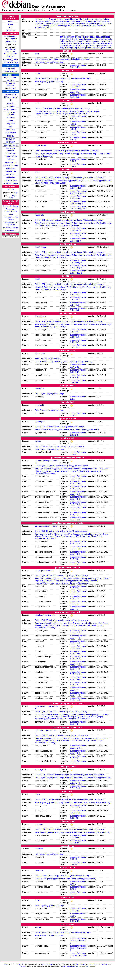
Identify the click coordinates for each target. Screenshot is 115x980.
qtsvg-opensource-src (83, 43)
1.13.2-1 (74, 415)
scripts (7, 53)
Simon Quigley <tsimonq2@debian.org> (73, 583)
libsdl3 (68, 39)
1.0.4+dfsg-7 (76, 230)
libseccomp (88, 39)
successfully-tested (78, 65)
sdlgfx (71, 48)
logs (16, 53)
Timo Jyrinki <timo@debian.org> (68, 581)
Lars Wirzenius (47, 964)
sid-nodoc (11, 106)
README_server (11, 59)
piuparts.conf (10, 49)
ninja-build (107, 39)
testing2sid (11, 118)
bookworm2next (11, 156)
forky (11, 121)
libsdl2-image (41, 247)
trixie (11, 127)
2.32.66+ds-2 (76, 188)
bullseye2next (11, 171)
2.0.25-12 (74, 818)
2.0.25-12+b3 (76, 808)
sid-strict (11, 103)
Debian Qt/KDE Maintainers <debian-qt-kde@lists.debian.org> (61, 466)
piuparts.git (23, 966)
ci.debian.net (11, 231)
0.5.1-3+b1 (75, 67)
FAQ (11, 27)
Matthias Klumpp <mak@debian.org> (81, 154)
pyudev (74, 41)
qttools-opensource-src (102, 43)
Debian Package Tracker (11, 218)
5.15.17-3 (74, 588)
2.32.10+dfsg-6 (77, 204)
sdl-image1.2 (40, 769)
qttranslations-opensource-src (72, 45)
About (11, 21)
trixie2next (11, 139)
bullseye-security (11, 165)
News (11, 24)
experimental (11, 94)
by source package (11, 84)
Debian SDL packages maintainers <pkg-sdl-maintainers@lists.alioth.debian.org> (70, 178)
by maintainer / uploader (11, 79)
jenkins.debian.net (11, 228)
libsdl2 (92, 37)
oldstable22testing (11, 183)
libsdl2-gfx (99, 37)
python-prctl (65, 41)
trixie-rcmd (11, 130)
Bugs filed (11, 69)
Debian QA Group (11, 206)
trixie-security (11, 133)
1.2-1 (72, 399)
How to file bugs (11, 37)
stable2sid (11, 174)
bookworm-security (11, 149)
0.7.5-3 (73, 884)
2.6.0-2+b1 (75, 367)
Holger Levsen (94, 964)
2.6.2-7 (73, 916)
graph (13, 88)
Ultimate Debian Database (11, 224)
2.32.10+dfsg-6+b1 (78, 193)
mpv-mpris (98, 39)
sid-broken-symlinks (11, 114)
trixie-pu (11, 136)
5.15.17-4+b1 (76, 633)
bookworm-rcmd (11, 145)
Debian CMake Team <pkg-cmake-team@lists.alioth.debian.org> (62, 108)
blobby (67, 37)
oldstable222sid (11, 180)
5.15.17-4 (74, 685)
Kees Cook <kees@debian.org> (49, 359)
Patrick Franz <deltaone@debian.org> (73, 719)
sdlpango (78, 48)
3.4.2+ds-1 (75, 332)
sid (14, 75)
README (11, 56)
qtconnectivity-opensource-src (90, 41)
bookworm (11, 142)
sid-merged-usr (11, 109)
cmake (73, 37)
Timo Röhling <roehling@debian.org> (71, 114)
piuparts (7, 964)
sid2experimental (11, 97)
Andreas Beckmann (79, 964)
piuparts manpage (11, 62)
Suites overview (11, 72)
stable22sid (11, 177)
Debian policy (11, 42)
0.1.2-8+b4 (75, 838)
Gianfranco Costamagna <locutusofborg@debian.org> (58, 225)
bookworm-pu (11, 153)
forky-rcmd (11, 124)
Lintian (11, 214)
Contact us (11, 30)
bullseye (11, 159)
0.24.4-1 (74, 454)
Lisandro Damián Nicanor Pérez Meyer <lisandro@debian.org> (62, 111)
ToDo (11, 198)
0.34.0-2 (74, 859)
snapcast (86, 48)
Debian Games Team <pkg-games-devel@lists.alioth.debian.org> (63, 59)
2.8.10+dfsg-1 (76, 263)
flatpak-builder (82, 37)
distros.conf (10, 51)
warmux (109, 48)
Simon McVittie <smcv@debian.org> (51, 183)
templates (13, 39)
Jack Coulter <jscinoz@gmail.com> (50, 879)
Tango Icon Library (68, 966)
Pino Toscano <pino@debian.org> (83, 469)
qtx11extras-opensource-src (98, 45)
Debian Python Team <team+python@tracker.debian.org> (60, 427)
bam (62, 37)
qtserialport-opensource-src (47, 526)
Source (11, 190)
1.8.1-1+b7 (75, 435)
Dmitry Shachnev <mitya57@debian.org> (72, 471)
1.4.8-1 (73, 161)
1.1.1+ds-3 (75, 87)
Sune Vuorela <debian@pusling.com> (51, 469)
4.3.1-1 (73, 119)
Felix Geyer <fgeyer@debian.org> (49, 62)
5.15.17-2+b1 (76, 478)
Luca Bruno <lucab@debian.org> (49, 362)
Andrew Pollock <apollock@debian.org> (52, 430)
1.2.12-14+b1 (76, 783)
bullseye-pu (11, 168)
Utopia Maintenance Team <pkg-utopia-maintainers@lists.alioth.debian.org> (67, 151)
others (104, 964)
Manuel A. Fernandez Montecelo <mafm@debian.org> (58, 181)
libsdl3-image (77, 39)
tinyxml (102, 48)
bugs (16, 193)
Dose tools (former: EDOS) (11, 210)
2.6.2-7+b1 (75, 911)
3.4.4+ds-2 (75, 295)
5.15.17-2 (74, 509)
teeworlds (94, 48)
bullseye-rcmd (11, 162)
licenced (19, 964)
